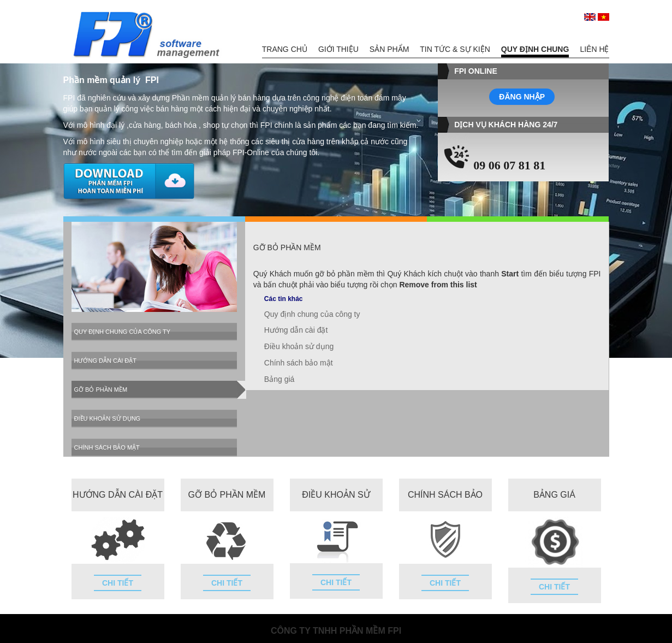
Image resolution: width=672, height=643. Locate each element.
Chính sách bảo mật (107, 447)
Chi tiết (118, 583)
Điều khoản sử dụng (108, 418)
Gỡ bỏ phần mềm (101, 390)
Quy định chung (535, 49)
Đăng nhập (522, 97)
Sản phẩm (389, 49)
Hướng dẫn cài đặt (106, 361)
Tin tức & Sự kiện (455, 49)
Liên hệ (594, 49)
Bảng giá (279, 379)
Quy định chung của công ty (123, 332)
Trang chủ (285, 49)
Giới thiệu (338, 49)
